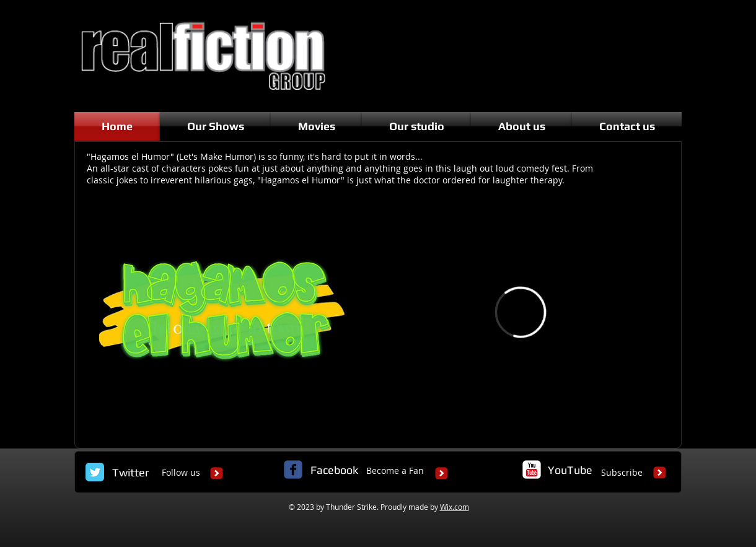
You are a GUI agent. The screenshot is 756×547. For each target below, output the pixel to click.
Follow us (181, 472)
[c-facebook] (293, 470)
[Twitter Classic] (95, 472)
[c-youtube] (532, 470)
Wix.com (455, 507)
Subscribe (622, 472)
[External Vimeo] (521, 312)
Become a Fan (395, 470)
